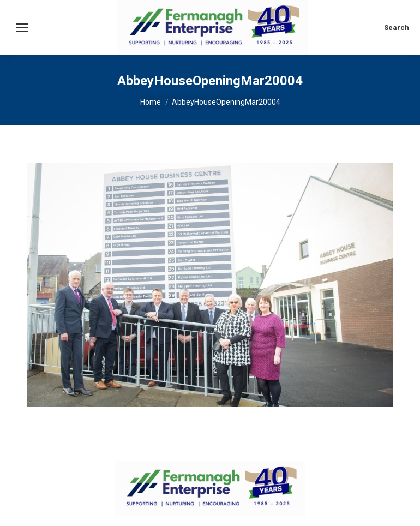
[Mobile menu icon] (22, 28)
